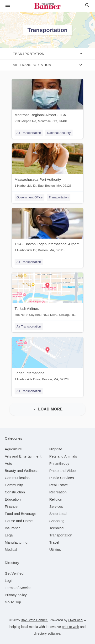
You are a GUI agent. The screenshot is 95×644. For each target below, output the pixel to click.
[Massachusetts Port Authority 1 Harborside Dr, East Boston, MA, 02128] (47, 166)
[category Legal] (9, 535)
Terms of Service (18, 588)
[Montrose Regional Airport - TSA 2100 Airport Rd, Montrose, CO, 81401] (47, 102)
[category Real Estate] (59, 485)
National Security (59, 133)
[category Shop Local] (58, 514)
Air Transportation (29, 133)
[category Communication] (17, 478)
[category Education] (13, 499)
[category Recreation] (58, 492)
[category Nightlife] (56, 449)
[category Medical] (11, 549)
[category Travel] (54, 542)
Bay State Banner (34, 620)
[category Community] (14, 485)
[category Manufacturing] (16, 542)
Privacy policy (16, 595)
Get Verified (14, 573)
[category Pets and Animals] (63, 456)
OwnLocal (76, 620)
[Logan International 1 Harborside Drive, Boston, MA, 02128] (47, 360)
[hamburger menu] (8, 5)
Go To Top (13, 602)
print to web (70, 627)
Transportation (59, 197)
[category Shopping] (57, 521)
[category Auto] (8, 463)
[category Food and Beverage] (21, 514)
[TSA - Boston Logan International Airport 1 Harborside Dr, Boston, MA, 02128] (47, 231)
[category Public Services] (62, 478)
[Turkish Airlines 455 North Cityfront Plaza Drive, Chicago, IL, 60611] (47, 296)
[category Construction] (15, 492)
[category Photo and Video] (63, 471)
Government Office (29, 197)
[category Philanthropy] (59, 463)
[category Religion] (56, 499)
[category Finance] (11, 506)
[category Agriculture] (13, 449)
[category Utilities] (55, 549)
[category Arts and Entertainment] (23, 456)
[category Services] (56, 506)
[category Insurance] (13, 528)
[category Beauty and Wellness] (22, 471)
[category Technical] (57, 528)
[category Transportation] (61, 535)
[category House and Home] (19, 521)
